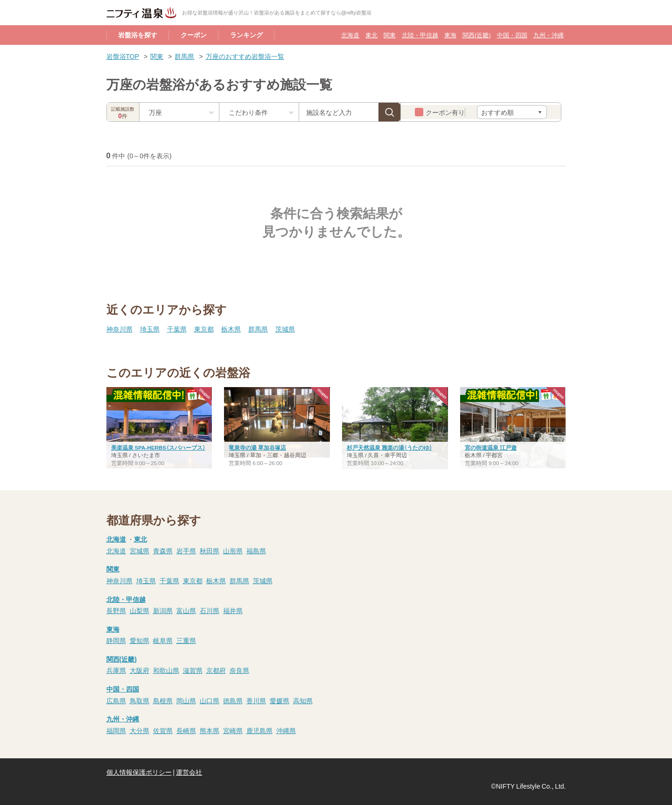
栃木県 (231, 329)
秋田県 (210, 551)
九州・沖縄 (549, 35)
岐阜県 (163, 640)
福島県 (256, 551)
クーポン (194, 35)
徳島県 (233, 700)
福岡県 (116, 730)
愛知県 (140, 640)
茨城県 (285, 329)
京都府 (216, 670)
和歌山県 (166, 670)
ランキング (246, 35)
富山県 (186, 610)
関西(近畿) (476, 35)
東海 (450, 35)
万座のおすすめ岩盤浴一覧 (245, 56)
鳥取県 (140, 700)
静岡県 (116, 640)
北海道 (350, 35)
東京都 (204, 329)
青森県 (163, 551)
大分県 (140, 730)
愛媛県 (280, 700)
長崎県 (186, 730)
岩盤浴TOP (123, 56)
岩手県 (186, 551)
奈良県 (239, 670)
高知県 (303, 700)
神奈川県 (119, 329)
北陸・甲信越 (420, 35)
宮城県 (140, 551)
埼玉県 (150, 329)
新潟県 (163, 610)
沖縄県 (286, 730)
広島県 (116, 700)
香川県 (256, 700)
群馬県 (184, 56)
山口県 (210, 700)
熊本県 (210, 730)
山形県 (233, 551)
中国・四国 (512, 35)
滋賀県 (193, 670)
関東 (390, 35)
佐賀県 (163, 730)
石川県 (210, 610)
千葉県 (177, 329)
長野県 (116, 610)
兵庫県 (116, 670)
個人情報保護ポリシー (139, 772)
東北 (371, 35)
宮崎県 (233, 730)
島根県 (163, 700)
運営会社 (189, 772)
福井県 (233, 610)
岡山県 (186, 700)
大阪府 (140, 670)
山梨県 (140, 610)
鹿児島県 (259, 730)
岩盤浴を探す (138, 35)
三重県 (186, 640)
